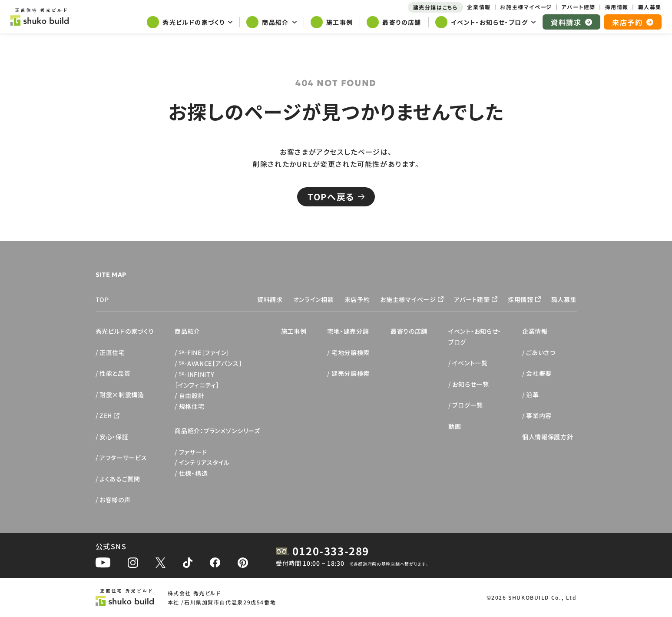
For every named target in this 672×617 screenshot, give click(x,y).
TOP (102, 299)
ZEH (106, 415)
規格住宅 (192, 406)
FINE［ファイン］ (204, 352)
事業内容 (539, 415)
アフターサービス (123, 458)
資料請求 (270, 299)
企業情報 (535, 331)
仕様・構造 (194, 473)
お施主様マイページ (408, 299)
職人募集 (564, 299)
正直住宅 (112, 352)
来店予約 (357, 299)
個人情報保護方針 (548, 437)
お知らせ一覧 (470, 384)
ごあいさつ (541, 352)
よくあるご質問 (120, 479)
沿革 (532, 395)
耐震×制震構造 (122, 395)
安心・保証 (114, 437)
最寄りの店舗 (409, 331)
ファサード (193, 452)
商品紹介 (187, 331)
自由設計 (192, 395)
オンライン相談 (314, 299)
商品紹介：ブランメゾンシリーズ (217, 431)
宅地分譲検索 (351, 352)
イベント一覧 (470, 363)
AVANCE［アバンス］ (211, 363)
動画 (455, 426)
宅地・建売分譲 (348, 331)
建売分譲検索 (351, 373)
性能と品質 (115, 373)
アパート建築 (472, 299)
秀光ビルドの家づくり (125, 331)
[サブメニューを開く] (190, 23)
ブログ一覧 (468, 405)
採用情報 (521, 299)
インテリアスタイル (204, 462)
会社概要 (539, 373)
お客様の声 (115, 500)
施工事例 (294, 331)
